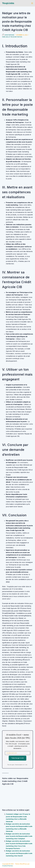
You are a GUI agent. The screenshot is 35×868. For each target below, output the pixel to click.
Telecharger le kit (17, 758)
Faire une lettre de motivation (12, 37)
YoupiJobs (8, 3)
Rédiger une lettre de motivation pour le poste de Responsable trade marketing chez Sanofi (19, 853)
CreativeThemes (7, 866)
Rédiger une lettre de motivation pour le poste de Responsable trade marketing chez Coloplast (19, 836)
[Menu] (32, 3)
